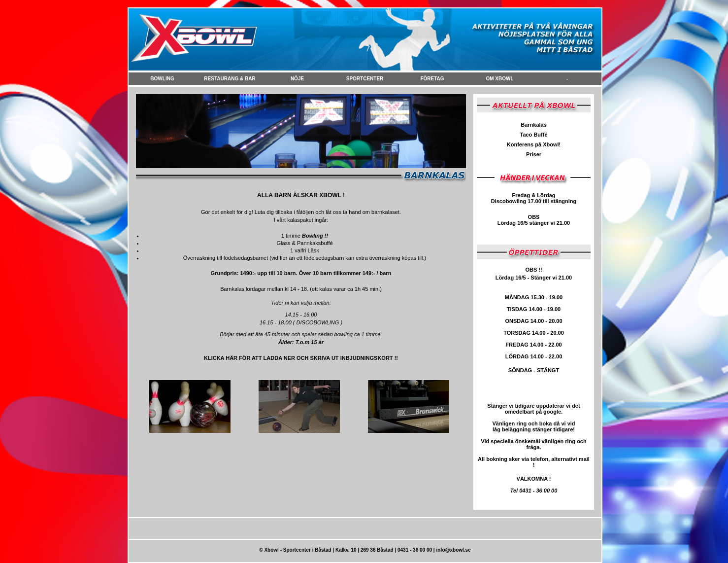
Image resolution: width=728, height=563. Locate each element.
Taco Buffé (533, 135)
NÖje (297, 79)
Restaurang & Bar (230, 79)
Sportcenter (365, 79)
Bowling (162, 79)
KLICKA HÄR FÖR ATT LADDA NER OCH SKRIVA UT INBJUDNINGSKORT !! (301, 358)
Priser (534, 154)
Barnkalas (534, 125)
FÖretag (432, 79)
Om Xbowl (499, 79)
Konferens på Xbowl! (534, 144)
